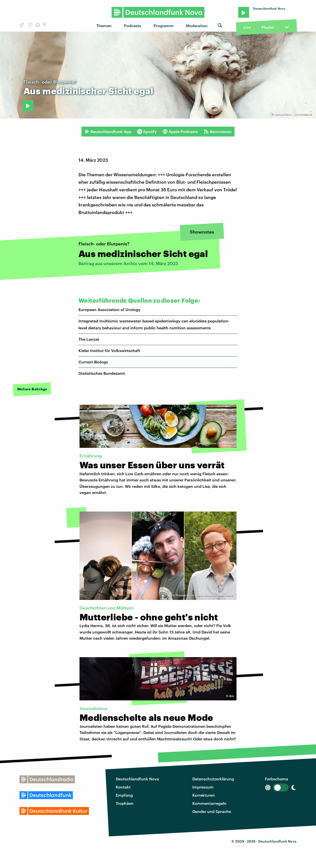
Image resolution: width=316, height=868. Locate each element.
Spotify (147, 132)
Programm (164, 26)
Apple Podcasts (180, 132)
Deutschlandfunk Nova (137, 779)
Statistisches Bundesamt (102, 373)
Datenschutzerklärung (213, 779)
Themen (104, 26)
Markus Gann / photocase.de (293, 114)
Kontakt (123, 787)
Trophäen (125, 803)
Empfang (124, 795)
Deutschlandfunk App (108, 132)
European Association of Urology (109, 309)
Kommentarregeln (209, 803)
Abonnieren (218, 132)
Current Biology (93, 362)
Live (247, 27)
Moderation (197, 26)
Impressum (203, 787)
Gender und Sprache (212, 811)
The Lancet (89, 339)
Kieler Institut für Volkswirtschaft (109, 350)
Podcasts (133, 26)
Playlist (268, 27)
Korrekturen (204, 795)
